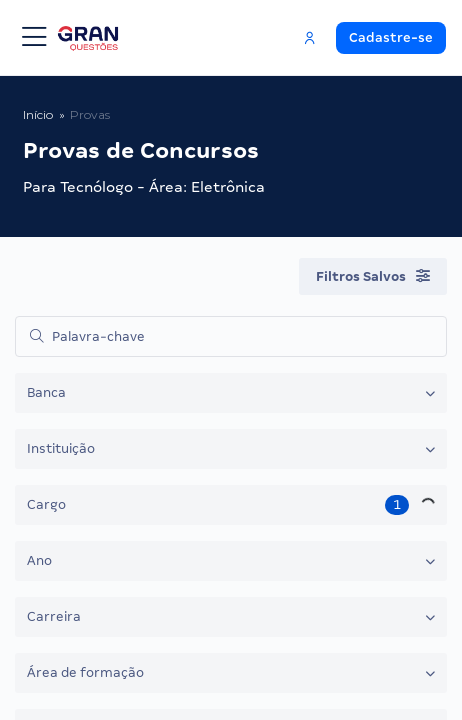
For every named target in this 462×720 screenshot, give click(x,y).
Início (38, 114)
